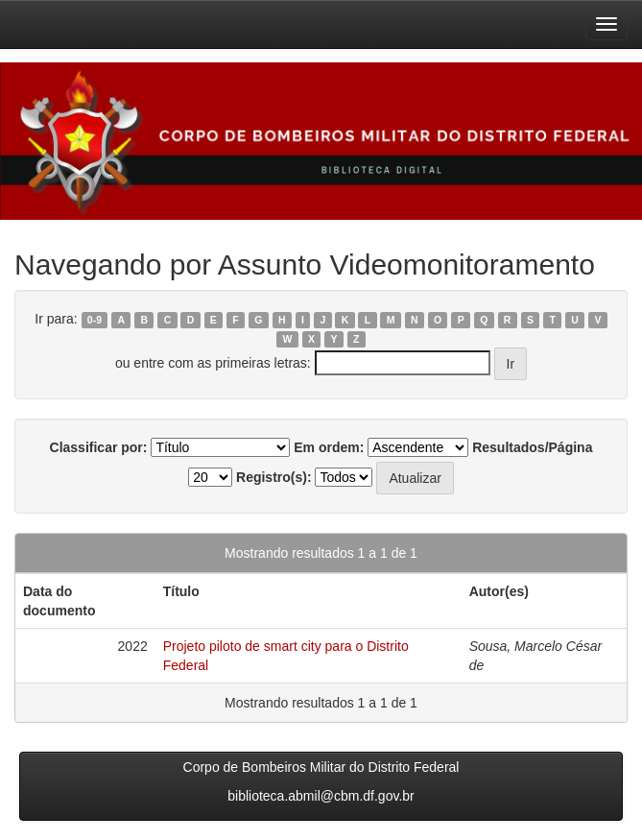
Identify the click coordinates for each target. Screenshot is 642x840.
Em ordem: (329, 447)
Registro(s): (274, 477)
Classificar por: (99, 447)
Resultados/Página (532, 447)
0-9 (95, 320)
